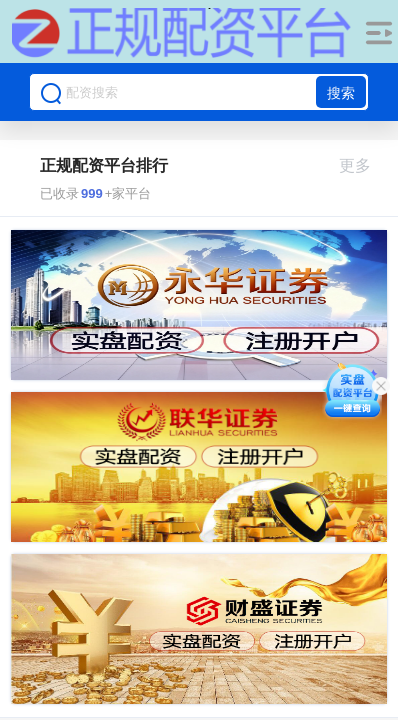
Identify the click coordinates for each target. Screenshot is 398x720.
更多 (363, 165)
